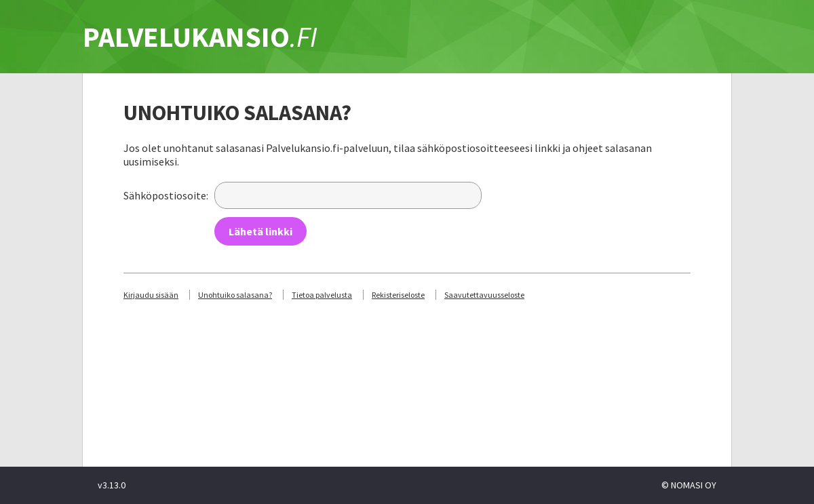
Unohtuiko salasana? (235, 295)
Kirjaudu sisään (151, 295)
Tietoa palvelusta (322, 295)
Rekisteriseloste (398, 295)
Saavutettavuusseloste (484, 295)
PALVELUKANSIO (200, 37)
